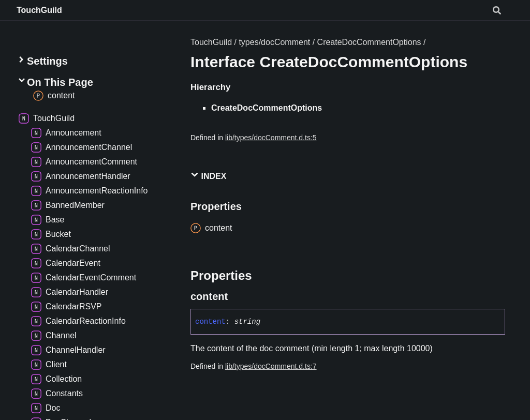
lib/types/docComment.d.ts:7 (271, 366)
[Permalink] (237, 296)
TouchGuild (39, 10)
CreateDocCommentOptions (369, 42)
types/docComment (274, 42)
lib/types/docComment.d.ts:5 (271, 138)
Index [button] (208, 176)
